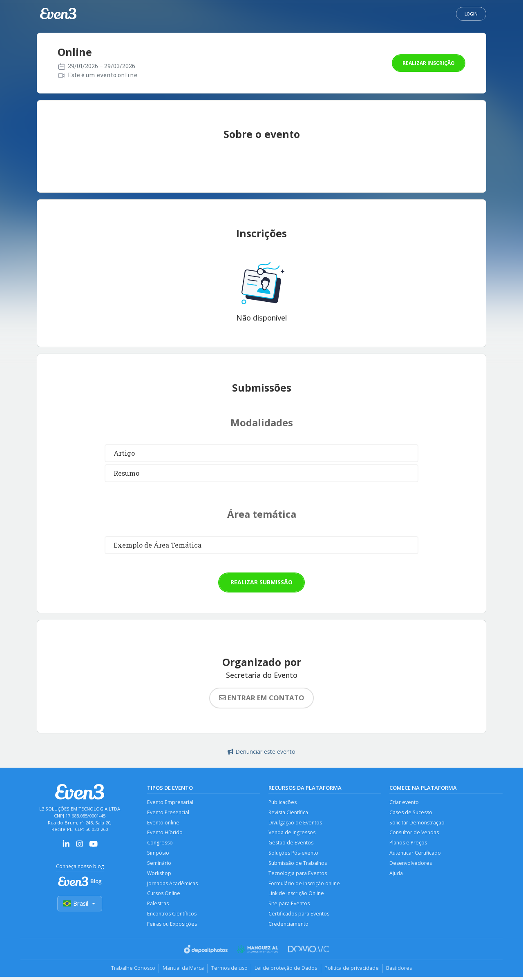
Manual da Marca (180, 972)
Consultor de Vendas (415, 834)
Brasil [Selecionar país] (80, 904)
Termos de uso (228, 972)
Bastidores (403, 972)
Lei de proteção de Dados (287, 972)
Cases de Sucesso (411, 813)
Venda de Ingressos (292, 834)
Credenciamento (289, 927)
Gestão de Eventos (291, 844)
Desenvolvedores (411, 865)
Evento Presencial (169, 813)
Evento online (164, 823)
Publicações (283, 802)
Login (471, 14)
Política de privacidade (354, 972)
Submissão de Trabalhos (298, 865)
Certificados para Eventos (299, 917)
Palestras (158, 906)
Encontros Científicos (172, 917)
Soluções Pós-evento (294, 854)
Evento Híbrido (165, 834)
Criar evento (404, 802)
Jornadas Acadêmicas (173, 885)
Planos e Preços (409, 844)
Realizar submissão (261, 582)
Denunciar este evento (261, 752)
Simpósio (158, 854)
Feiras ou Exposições (172, 927)
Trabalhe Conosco (129, 972)
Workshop (160, 875)
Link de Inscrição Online (297, 896)
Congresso (160, 844)
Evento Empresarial (170, 802)
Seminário (160, 865)
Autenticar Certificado (416, 854)
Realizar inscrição (429, 63)
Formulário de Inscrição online (305, 885)
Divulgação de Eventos (296, 823)
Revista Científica (289, 813)
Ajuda (396, 875)
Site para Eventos (289, 906)
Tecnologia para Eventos (298, 875)
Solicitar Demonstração (417, 823)
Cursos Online (164, 896)
